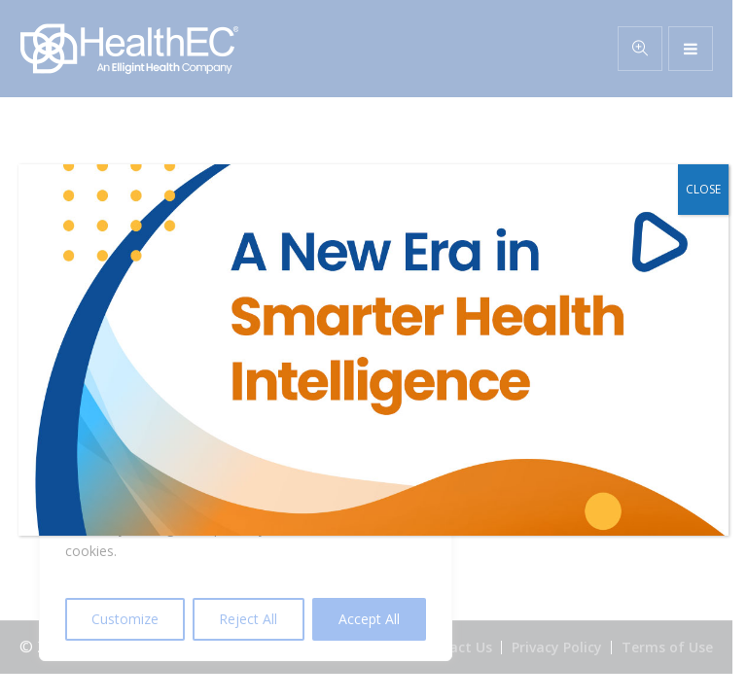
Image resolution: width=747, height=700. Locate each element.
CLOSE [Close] (703, 189)
